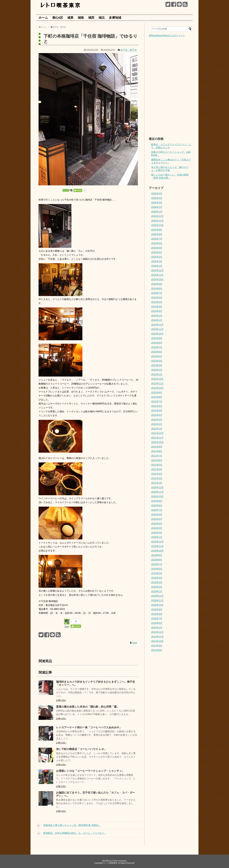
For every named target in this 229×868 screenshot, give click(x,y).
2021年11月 (157, 438)
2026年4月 (157, 198)
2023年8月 (157, 343)
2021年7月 (157, 456)
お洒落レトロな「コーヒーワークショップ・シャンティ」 (90, 771)
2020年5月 (157, 519)
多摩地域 (115, 18)
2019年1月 (157, 591)
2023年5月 (157, 356)
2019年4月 (157, 578)
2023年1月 (157, 374)
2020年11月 (157, 492)
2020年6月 (157, 515)
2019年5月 (157, 573)
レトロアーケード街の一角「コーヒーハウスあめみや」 (89, 727)
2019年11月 (157, 546)
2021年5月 (157, 465)
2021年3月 (157, 474)
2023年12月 (157, 325)
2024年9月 (157, 284)
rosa (135, 643)
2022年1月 (157, 429)
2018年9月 (157, 610)
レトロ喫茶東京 (111, 863)
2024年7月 (157, 293)
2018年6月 (157, 623)
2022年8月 (157, 397)
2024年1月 (157, 320)
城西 (91, 18)
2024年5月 (157, 302)
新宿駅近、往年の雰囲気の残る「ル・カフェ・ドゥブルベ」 (71, 833)
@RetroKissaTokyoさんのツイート (167, 36)
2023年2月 (157, 370)
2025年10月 (157, 225)
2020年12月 (157, 487)
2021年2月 (157, 478)
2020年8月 (157, 506)
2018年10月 (157, 605)
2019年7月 (157, 564)
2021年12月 (157, 433)
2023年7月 (157, 347)
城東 (70, 18)
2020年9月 (157, 501)
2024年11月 (157, 275)
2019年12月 (157, 542)
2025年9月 (157, 230)
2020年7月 (157, 510)
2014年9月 (157, 646)
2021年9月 (157, 447)
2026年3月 (157, 203)
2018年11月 (157, 600)
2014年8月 (157, 650)
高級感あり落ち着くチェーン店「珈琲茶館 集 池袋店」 (69, 826)
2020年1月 (157, 537)
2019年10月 (157, 551)
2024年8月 (157, 289)
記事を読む (61, 700)
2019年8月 (157, 560)
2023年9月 (157, 338)
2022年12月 (157, 379)
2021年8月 (157, 451)
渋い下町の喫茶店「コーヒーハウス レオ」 (81, 749)
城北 (102, 18)
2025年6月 (157, 243)
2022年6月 (157, 406)
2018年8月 (157, 614)
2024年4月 (157, 307)
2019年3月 (157, 582)
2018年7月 (157, 619)
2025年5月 (157, 248)
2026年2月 (157, 207)
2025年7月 (157, 239)
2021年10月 (157, 442)
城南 (81, 18)
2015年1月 (157, 628)
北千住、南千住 (129, 50)
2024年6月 (157, 298)
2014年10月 (157, 641)
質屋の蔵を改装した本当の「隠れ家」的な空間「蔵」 (88, 707)
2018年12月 (157, 596)
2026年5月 (157, 194)
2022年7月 (157, 402)
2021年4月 (157, 469)
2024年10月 (157, 279)
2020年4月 (157, 524)
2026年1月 (157, 212)
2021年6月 (157, 460)
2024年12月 (157, 270)
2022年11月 (157, 383)
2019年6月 (157, 569)
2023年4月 (157, 361)
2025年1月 (157, 266)
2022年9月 (157, 393)
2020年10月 (157, 496)
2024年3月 (157, 311)
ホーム (43, 18)
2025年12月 (157, 216)
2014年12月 (157, 632)
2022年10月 (157, 388)
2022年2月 (157, 424)
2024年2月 (157, 316)
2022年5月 (157, 411)
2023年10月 (157, 334)
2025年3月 (157, 257)
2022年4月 (157, 415)
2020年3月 (157, 528)
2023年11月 (157, 329)
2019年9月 (157, 555)
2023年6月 (157, 352)
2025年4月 (157, 252)
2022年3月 (157, 420)
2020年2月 (157, 533)
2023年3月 (157, 365)
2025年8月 (157, 234)
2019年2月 (157, 587)
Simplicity (123, 861)
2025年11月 (157, 221)
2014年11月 (157, 637)
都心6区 (58, 18)
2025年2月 (157, 261)
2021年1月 (157, 483)
